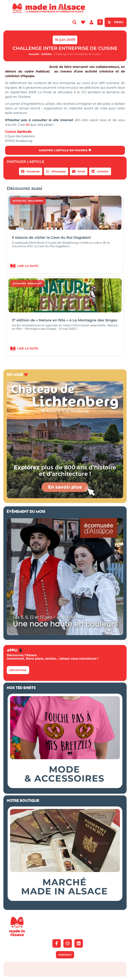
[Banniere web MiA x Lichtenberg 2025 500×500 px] (65, 497)
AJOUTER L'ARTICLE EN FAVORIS (65, 150)
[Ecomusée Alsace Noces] (65, 634)
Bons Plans (35, 284)
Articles (46, 54)
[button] (31, 172)
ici (28, 125)
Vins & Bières (36, 201)
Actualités (19, 201)
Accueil (34, 54)
